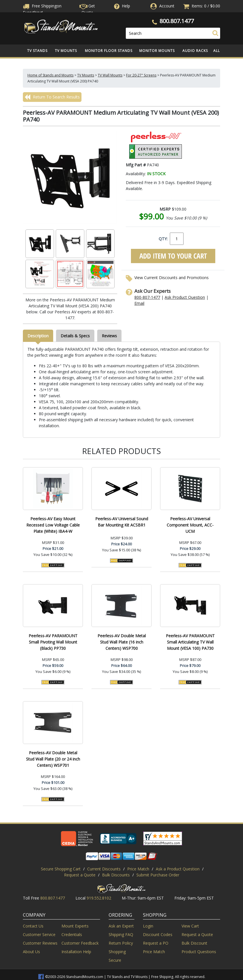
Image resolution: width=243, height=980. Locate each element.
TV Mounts (66, 51)
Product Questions (199, 952)
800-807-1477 (147, 297)
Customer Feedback (80, 943)
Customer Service (39, 934)
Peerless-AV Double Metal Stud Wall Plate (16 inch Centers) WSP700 (122, 642)
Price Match (138, 869)
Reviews (109, 336)
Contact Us (33, 926)
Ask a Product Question (178, 869)
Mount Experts (75, 926)
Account (167, 6)
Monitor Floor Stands (109, 51)
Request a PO (156, 943)
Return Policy (121, 943)
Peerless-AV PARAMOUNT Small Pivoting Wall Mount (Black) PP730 (53, 642)
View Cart (190, 926)
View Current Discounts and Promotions (172, 278)
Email (139, 303)
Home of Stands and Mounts (50, 75)
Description (38, 336)
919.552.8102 (99, 898)
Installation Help (76, 952)
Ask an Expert (121, 926)
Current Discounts (104, 869)
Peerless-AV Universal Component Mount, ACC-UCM (190, 525)
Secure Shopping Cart (61, 869)
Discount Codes (158, 934)
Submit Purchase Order (158, 875)
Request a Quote (80, 875)
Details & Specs (75, 336)
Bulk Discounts (116, 875)
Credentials (72, 934)
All (217, 51)
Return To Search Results (52, 97)
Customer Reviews (40, 943)
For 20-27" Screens (141, 75)
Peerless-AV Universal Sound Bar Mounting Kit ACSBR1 (122, 522)
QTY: (163, 239)
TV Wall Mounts (110, 75)
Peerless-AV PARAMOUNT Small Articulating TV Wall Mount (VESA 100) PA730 (190, 642)
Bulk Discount (194, 943)
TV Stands (37, 51)
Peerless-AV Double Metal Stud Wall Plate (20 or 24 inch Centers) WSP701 (53, 759)
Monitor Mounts (157, 51)
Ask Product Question (185, 297)
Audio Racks (195, 51)
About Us (31, 952)
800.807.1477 (177, 21)
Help (121, 6)
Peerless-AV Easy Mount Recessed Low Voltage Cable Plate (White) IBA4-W (53, 525)
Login (148, 926)
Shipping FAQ (121, 934)
